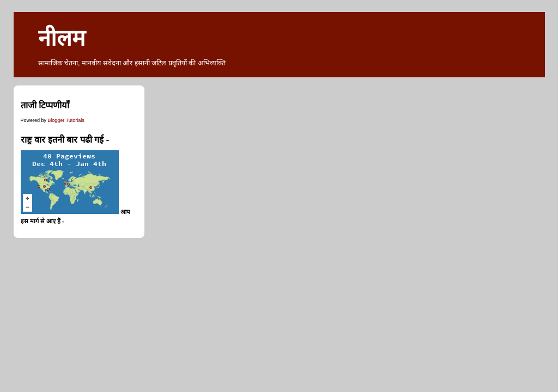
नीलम (62, 38)
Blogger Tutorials (66, 120)
